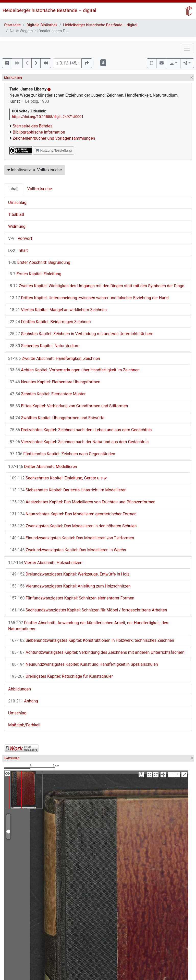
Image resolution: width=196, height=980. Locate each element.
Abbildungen (20, 689)
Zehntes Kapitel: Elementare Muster (48, 394)
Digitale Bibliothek (42, 25)
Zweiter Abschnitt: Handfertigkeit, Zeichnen (54, 358)
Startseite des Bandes (33, 126)
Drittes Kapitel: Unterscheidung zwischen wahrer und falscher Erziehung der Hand (89, 298)
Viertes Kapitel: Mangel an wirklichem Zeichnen (58, 310)
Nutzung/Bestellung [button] (53, 150)
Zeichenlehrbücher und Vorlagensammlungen (54, 138)
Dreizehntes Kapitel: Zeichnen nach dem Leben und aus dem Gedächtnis (81, 430)
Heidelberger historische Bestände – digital (49, 10)
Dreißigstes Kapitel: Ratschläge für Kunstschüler (61, 676)
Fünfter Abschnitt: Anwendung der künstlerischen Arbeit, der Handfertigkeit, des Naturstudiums (88, 626)
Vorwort (20, 238)
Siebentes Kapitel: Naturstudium (45, 346)
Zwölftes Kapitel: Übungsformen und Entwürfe (57, 418)
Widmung (17, 226)
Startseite (12, 25)
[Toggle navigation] (187, 48)
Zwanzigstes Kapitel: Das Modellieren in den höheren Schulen (73, 526)
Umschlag (17, 202)
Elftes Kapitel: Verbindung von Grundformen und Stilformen (69, 406)
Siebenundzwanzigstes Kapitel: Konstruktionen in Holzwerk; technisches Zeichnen (92, 640)
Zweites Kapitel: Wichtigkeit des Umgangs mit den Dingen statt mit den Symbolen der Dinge (97, 286)
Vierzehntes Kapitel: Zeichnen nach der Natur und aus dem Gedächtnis (79, 442)
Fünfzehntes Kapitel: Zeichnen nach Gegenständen (62, 454)
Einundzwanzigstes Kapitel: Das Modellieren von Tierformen (72, 538)
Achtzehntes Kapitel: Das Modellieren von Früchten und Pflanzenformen (83, 502)
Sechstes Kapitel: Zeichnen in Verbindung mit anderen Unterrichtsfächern (82, 334)
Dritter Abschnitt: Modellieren (43, 467)
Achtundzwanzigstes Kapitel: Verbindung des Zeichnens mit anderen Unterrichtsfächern (97, 652)
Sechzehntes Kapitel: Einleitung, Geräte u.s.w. (59, 478)
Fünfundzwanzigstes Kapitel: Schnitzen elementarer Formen (72, 598)
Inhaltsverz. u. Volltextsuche (35, 170)
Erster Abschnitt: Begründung (39, 262)
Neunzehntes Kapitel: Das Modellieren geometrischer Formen (73, 514)
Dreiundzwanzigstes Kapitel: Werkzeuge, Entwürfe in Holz (70, 574)
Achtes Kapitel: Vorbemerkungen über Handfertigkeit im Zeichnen (75, 370)
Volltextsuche (40, 189)
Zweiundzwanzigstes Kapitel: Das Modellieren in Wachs (68, 550)
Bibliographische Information (39, 132)
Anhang (23, 701)
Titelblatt (16, 214)
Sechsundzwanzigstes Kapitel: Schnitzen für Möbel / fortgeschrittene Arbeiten (88, 610)
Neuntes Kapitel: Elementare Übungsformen (55, 382)
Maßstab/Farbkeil (24, 725)
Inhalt (14, 189)
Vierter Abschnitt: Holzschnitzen (45, 563)
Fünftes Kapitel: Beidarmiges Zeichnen (50, 322)
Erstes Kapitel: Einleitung (35, 274)
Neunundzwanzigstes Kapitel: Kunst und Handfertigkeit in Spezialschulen (84, 664)
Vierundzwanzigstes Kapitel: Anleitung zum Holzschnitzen (70, 586)
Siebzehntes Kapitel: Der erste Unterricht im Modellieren (68, 490)
